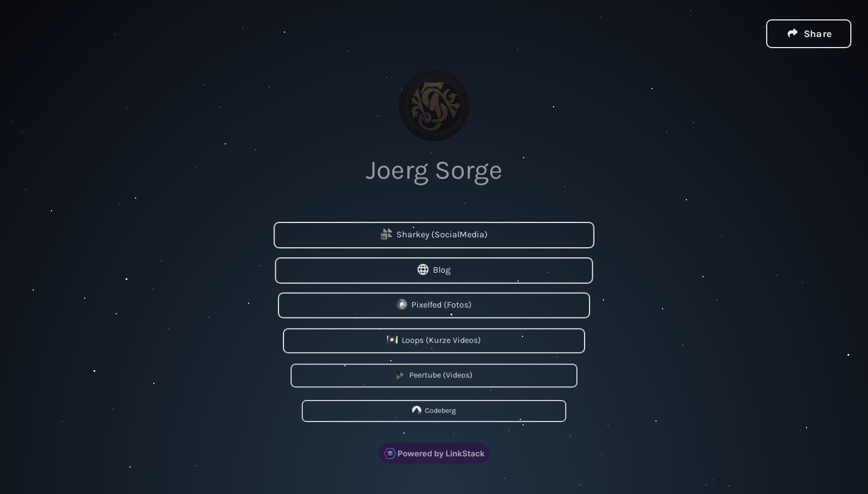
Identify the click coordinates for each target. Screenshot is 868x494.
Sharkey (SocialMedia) (434, 234)
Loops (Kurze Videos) (434, 339)
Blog (434, 269)
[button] (809, 33)
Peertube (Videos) (434, 375)
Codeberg (434, 410)
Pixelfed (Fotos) (434, 305)
